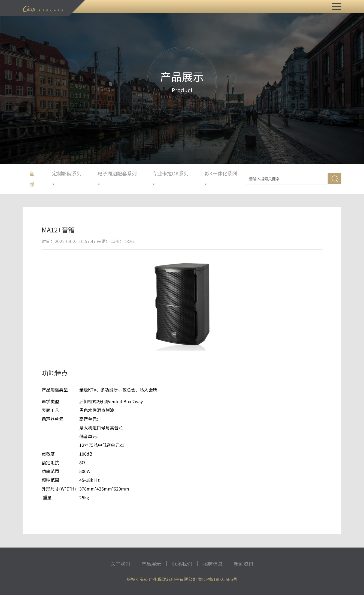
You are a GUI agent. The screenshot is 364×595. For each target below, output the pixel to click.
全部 (32, 179)
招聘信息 (213, 564)
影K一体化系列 (221, 178)
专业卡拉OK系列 (170, 178)
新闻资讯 (244, 564)
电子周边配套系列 (117, 178)
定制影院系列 (67, 178)
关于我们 (120, 564)
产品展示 (151, 564)
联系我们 (182, 564)
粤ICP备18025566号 (218, 579)
